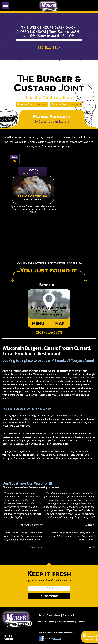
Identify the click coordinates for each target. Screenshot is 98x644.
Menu (38, 324)
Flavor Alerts (53, 615)
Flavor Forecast (46, 622)
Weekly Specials (65, 622)
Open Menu (5, 5)
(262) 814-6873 (49, 333)
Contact (81, 622)
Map (60, 324)
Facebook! (57, 639)
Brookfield (68, 615)
